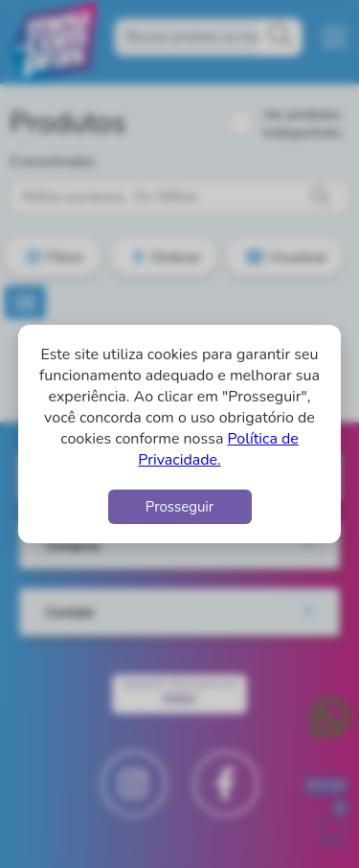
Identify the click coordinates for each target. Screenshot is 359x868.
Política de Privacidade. (218, 449)
